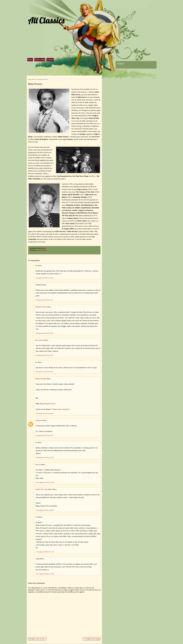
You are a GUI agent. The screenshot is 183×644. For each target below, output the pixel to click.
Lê (36, 442)
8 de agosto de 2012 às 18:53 (44, 372)
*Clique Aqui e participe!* (61, 409)
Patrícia (38, 465)
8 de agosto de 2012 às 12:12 (44, 300)
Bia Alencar (40, 340)
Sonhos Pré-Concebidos (44, 489)
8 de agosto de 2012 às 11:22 (44, 278)
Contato (50, 60)
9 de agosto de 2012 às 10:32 (44, 435)
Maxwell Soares (41, 307)
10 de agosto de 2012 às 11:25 (45, 457)
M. (36, 362)
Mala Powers (35, 84)
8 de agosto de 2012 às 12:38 (44, 333)
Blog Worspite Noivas (48, 404)
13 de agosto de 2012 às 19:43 (45, 574)
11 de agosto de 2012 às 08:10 (45, 510)
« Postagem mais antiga (91, 639)
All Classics (46, 20)
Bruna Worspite (41, 379)
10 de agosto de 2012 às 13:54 (45, 482)
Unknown (39, 420)
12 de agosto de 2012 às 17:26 (45, 552)
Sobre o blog (40, 60)
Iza (37, 266)
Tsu (37, 517)
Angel (38, 559)
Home (30, 60)
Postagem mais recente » (37, 639)
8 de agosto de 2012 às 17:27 (44, 355)
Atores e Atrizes (42, 250)
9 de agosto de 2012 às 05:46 (44, 413)
